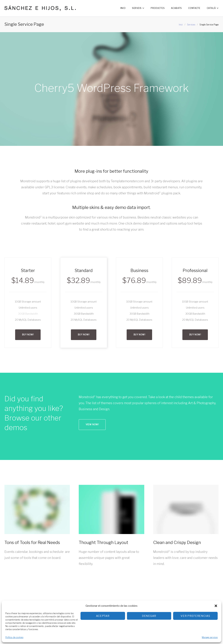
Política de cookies (14, 637)
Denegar (149, 616)
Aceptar (103, 616)
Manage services (210, 637)
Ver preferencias (195, 616)
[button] (216, 606)
